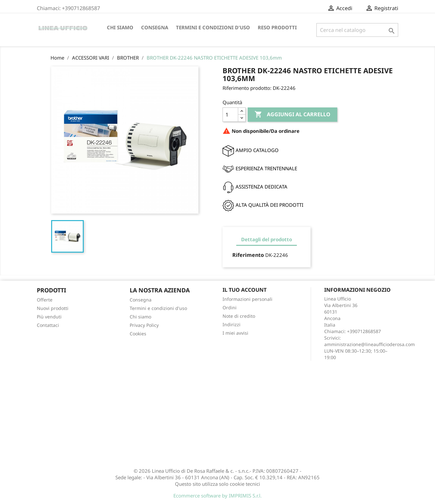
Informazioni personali (247, 299)
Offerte (45, 300)
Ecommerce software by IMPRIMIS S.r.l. (217, 496)
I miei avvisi (235, 333)
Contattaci (48, 325)
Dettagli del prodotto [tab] (267, 239)
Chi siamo (120, 27)
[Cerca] (357, 30)
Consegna (155, 27)
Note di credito (239, 316)
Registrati (382, 8)
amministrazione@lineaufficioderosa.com (370, 344)
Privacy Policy (144, 325)
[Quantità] (230, 115)
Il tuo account (245, 290)
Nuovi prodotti (53, 308)
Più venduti (49, 317)
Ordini (230, 308)
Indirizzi (232, 324)
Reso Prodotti (277, 27)
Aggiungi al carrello (292, 115)
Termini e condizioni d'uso (213, 27)
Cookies (138, 334)
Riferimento (248, 255)
